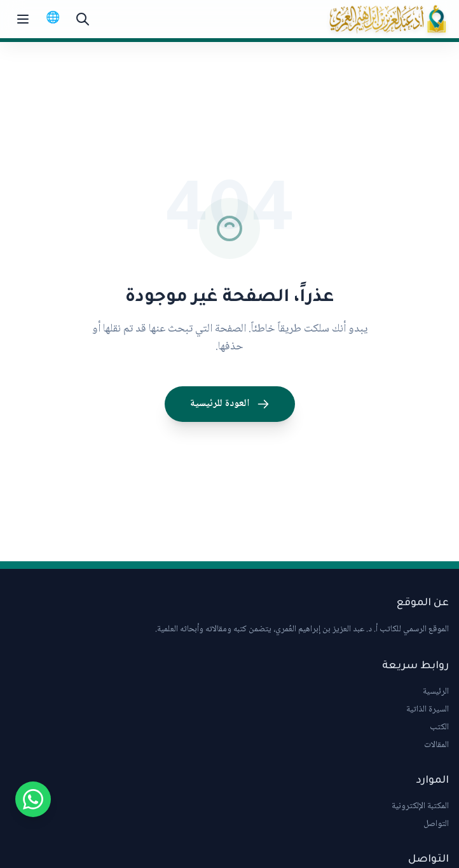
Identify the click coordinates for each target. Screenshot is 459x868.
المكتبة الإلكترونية (420, 806)
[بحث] (83, 19)
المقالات (436, 745)
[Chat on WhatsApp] (33, 799)
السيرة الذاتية (428, 710)
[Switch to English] (53, 19)
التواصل (436, 824)
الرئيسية (436, 692)
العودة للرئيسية (230, 404)
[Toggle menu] (23, 19)
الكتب (439, 727)
